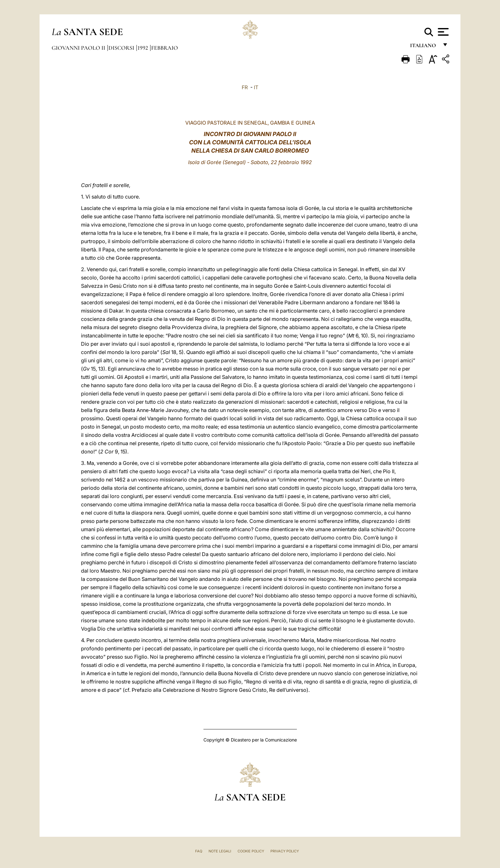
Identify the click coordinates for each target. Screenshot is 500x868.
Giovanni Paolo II (79, 48)
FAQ (199, 851)
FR (245, 87)
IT (256, 87)
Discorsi (122, 48)
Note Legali (220, 851)
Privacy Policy (285, 851)
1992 (143, 48)
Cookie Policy (251, 851)
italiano (424, 47)
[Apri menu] (442, 32)
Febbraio (165, 48)
